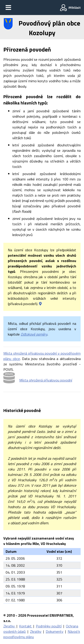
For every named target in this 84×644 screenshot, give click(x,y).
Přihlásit (75, 8)
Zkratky (10, 626)
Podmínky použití (49, 626)
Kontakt (26, 626)
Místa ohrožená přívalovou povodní (46, 380)
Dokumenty (55, 631)
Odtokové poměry (34, 334)
